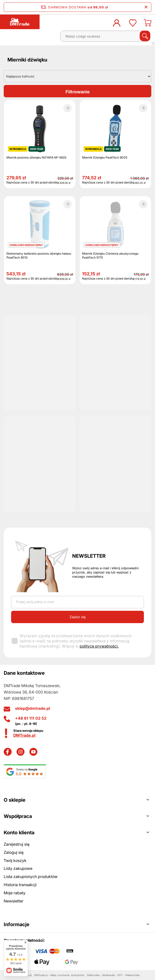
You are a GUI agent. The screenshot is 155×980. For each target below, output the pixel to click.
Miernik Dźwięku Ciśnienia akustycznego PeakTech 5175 (110, 255)
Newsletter (89, 556)
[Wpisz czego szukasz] (105, 36)
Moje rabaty (15, 893)
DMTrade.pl (24, 735)
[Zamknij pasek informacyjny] (146, 7)
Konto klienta (19, 833)
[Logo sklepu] (20, 22)
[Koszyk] (148, 24)
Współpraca (18, 816)
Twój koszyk (15, 860)
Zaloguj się (14, 852)
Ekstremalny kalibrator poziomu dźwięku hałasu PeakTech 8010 (39, 255)
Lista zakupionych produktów (31, 877)
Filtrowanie (78, 92)
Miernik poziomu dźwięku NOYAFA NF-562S (36, 157)
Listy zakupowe (18, 868)
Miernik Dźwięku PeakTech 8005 (105, 157)
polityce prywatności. (99, 646)
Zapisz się (77, 617)
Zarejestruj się (17, 844)
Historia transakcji (20, 885)
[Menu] (9, 38)
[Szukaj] (145, 36)
